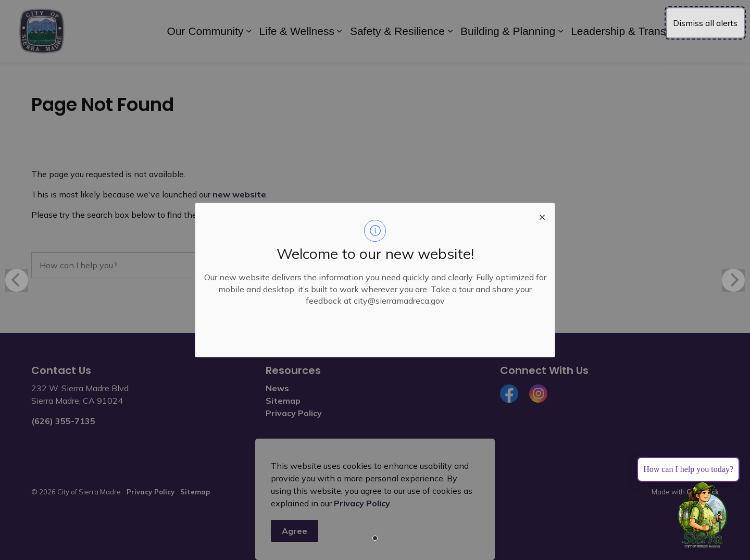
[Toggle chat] (703, 515)
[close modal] (542, 216)
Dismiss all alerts (705, 23)
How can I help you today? (688, 469)
